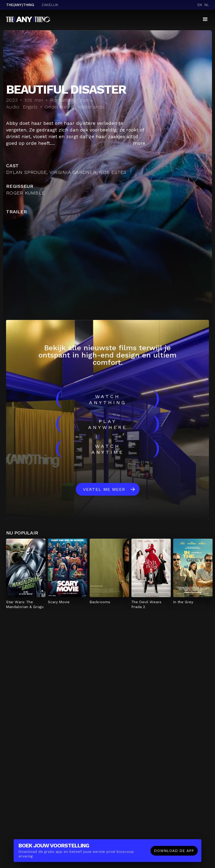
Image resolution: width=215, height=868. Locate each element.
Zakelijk (50, 5)
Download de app (174, 851)
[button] (205, 19)
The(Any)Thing (20, 5)
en (200, 5)
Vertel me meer (104, 489)
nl (207, 5)
